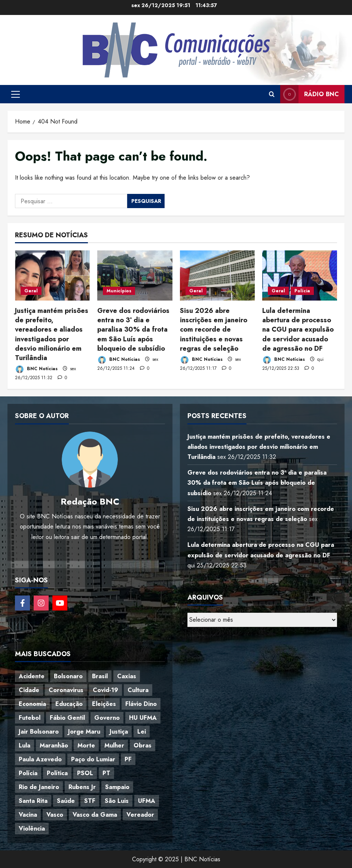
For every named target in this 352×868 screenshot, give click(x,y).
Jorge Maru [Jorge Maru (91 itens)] (84, 732)
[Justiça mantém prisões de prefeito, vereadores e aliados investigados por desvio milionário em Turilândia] (52, 275)
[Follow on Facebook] (22, 603)
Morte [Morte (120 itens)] (86, 745)
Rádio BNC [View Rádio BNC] (310, 94)
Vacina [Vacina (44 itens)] (28, 815)
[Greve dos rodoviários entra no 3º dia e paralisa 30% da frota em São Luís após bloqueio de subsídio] (135, 275)
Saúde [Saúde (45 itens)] (66, 801)
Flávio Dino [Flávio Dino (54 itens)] (141, 704)
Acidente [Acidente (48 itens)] (32, 676)
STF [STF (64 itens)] (90, 801)
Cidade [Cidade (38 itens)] (29, 690)
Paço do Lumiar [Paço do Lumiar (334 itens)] (93, 759)
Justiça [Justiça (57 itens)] (119, 732)
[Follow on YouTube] (60, 603)
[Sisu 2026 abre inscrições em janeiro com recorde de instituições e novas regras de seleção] (217, 275)
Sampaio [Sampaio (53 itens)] (117, 787)
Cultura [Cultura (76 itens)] (138, 690)
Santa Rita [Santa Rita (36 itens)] (33, 801)
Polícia (302, 291)
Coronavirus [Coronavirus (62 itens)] (66, 690)
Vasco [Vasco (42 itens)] (55, 815)
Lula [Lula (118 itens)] (25, 745)
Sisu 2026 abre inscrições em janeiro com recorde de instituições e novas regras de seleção (214, 330)
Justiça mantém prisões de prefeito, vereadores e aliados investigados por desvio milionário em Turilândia (52, 334)
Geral (31, 291)
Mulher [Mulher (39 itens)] (114, 745)
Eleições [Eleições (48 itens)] (104, 704)
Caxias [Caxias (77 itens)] (127, 676)
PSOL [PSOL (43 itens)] (85, 773)
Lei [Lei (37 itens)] (142, 732)
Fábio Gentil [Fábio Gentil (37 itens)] (67, 718)
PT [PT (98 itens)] (106, 773)
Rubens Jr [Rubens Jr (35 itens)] (82, 787)
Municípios (119, 291)
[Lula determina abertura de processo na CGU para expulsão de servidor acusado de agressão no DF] (300, 275)
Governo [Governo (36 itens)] (107, 718)
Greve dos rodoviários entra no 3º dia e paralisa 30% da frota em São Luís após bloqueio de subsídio (133, 330)
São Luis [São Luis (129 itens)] (117, 801)
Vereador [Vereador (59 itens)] (140, 815)
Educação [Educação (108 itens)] (69, 704)
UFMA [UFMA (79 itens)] (147, 801)
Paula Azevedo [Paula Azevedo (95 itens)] (40, 759)
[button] (16, 94)
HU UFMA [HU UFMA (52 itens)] (143, 718)
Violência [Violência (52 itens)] (32, 829)
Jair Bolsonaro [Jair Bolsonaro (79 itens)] (39, 732)
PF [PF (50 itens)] (128, 759)
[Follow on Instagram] (41, 603)
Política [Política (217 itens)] (57, 773)
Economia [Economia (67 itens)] (32, 704)
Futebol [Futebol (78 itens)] (30, 718)
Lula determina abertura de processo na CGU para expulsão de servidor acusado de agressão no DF (298, 330)
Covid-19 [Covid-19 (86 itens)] (105, 690)
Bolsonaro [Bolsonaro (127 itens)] (68, 676)
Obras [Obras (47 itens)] (143, 745)
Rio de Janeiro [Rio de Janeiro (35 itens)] (39, 787)
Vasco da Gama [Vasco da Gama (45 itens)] (95, 815)
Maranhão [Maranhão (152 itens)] (54, 745)
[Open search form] (272, 94)
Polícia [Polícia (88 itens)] (28, 773)
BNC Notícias (36, 369)
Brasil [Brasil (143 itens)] (100, 676)
